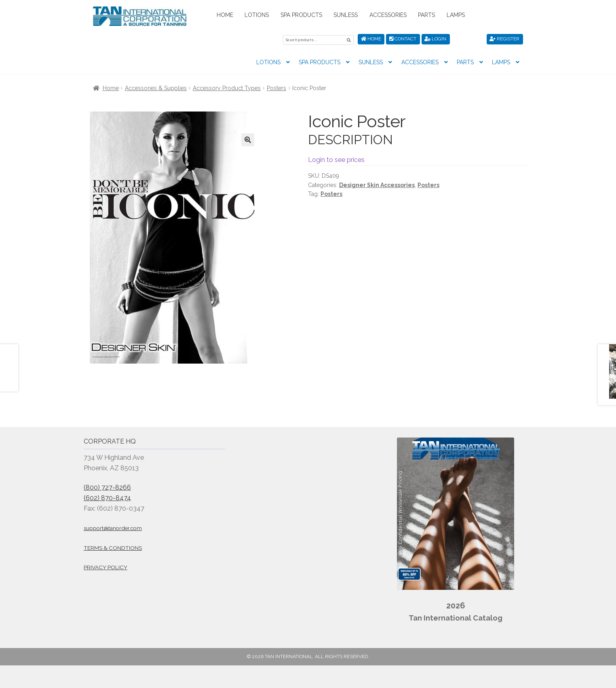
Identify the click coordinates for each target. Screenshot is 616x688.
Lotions (257, 15)
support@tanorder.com (113, 527)
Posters (276, 87)
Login (435, 39)
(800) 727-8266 (107, 486)
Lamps (456, 15)
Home (225, 15)
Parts (426, 15)
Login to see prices (336, 159)
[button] (248, 139)
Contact (403, 39)
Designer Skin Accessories (377, 184)
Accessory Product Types (227, 87)
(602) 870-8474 (107, 497)
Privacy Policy (105, 566)
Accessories (388, 15)
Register (504, 39)
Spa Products (301, 15)
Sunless (346, 15)
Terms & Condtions (113, 547)
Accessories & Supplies (156, 87)
